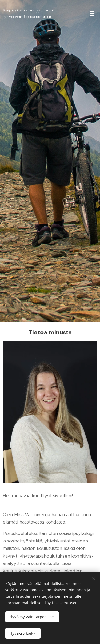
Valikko (92, 14)
